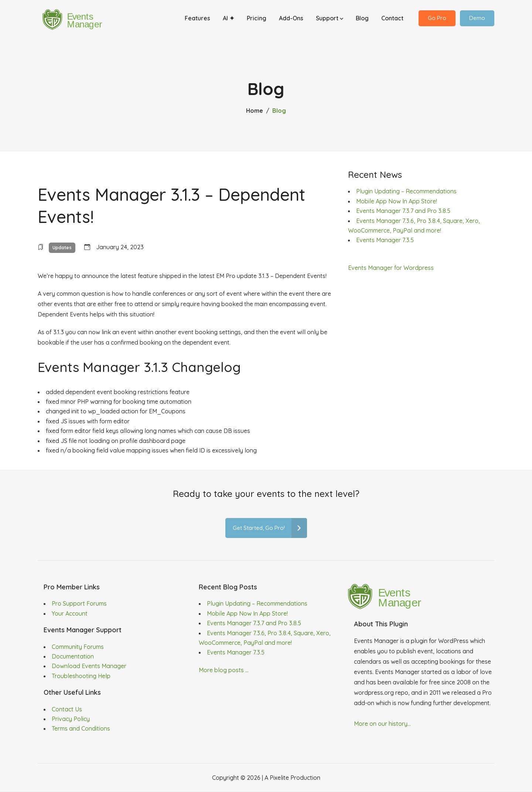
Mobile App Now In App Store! (397, 201)
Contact (392, 20)
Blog (362, 20)
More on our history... (382, 724)
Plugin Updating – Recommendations (406, 191)
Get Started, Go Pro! (270, 528)
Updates (62, 248)
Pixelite (279, 778)
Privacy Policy (71, 719)
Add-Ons (291, 20)
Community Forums (78, 647)
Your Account (70, 613)
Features (197, 20)
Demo (477, 19)
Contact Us (67, 709)
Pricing (257, 20)
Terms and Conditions (81, 728)
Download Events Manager (89, 666)
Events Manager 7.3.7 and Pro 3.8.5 (403, 211)
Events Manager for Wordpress (391, 268)
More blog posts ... (224, 670)
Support (330, 20)
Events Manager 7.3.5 (385, 240)
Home (255, 111)
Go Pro (437, 19)
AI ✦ (229, 20)
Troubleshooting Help (81, 676)
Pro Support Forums (79, 603)
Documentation (73, 656)
